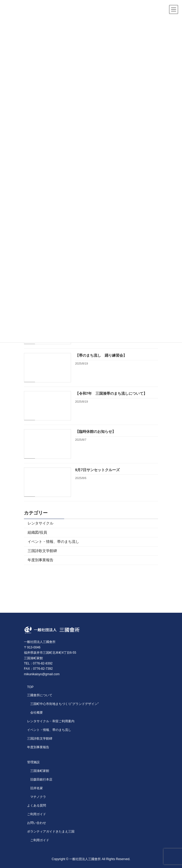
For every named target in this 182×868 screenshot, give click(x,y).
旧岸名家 (37, 788)
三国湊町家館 (40, 771)
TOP (30, 687)
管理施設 (33, 762)
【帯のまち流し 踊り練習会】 (101, 355)
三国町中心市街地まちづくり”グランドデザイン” (64, 704)
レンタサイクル (41, 523)
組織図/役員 (37, 532)
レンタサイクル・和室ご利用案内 (51, 721)
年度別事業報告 (41, 560)
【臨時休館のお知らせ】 (95, 432)
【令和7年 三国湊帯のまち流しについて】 (111, 393)
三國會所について (40, 695)
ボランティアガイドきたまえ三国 (51, 831)
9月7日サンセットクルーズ (98, 470)
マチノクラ (38, 797)
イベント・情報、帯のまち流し (53, 542)
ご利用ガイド (37, 814)
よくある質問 (37, 805)
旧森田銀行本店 (41, 779)
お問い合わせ (37, 823)
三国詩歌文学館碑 (42, 551)
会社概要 (37, 713)
